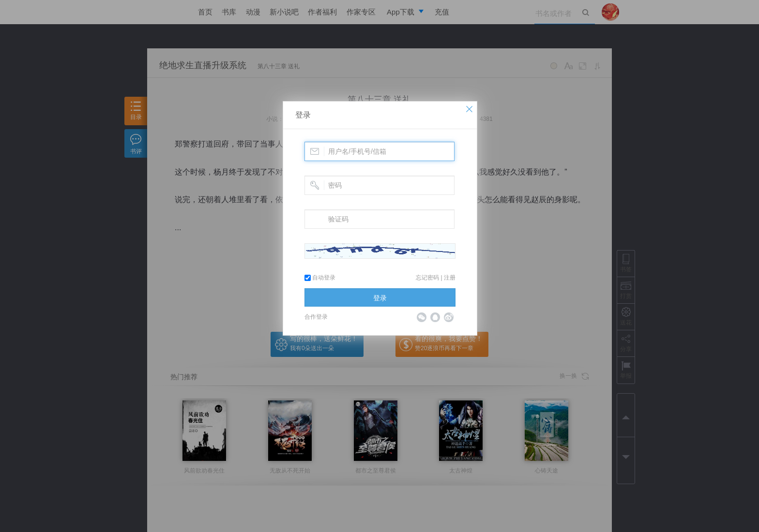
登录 (303, 115)
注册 (450, 278)
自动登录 (320, 278)
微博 (449, 317)
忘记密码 (427, 278)
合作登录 (316, 317)
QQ (435, 317)
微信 (422, 317)
